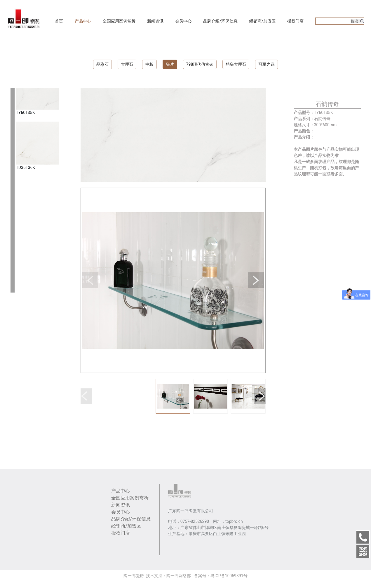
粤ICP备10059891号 (229, 576)
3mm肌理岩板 (249, 552)
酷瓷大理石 (236, 64)
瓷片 (170, 64)
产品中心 (83, 21)
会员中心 (183, 21)
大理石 (127, 64)
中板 (149, 64)
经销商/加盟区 (262, 21)
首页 (59, 21)
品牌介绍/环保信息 (220, 21)
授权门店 (295, 21)
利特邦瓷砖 (225, 552)
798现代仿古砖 (200, 64)
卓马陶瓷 (206, 552)
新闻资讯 (155, 21)
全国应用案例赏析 (119, 21)
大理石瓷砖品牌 (182, 552)
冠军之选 (267, 64)
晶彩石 (102, 64)
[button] (90, 280)
